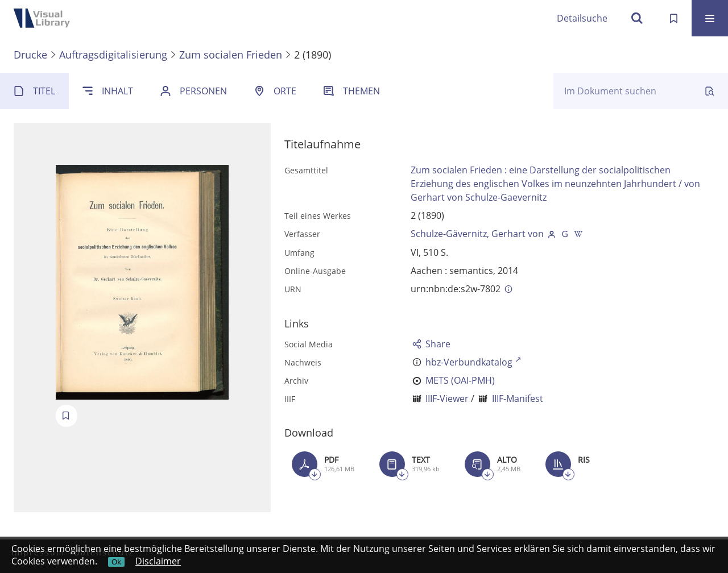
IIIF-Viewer (447, 398)
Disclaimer (158, 561)
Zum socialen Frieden (231, 55)
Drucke (30, 55)
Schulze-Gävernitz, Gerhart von (477, 234)
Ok (116, 562)
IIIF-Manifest (518, 398)
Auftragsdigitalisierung (113, 55)
